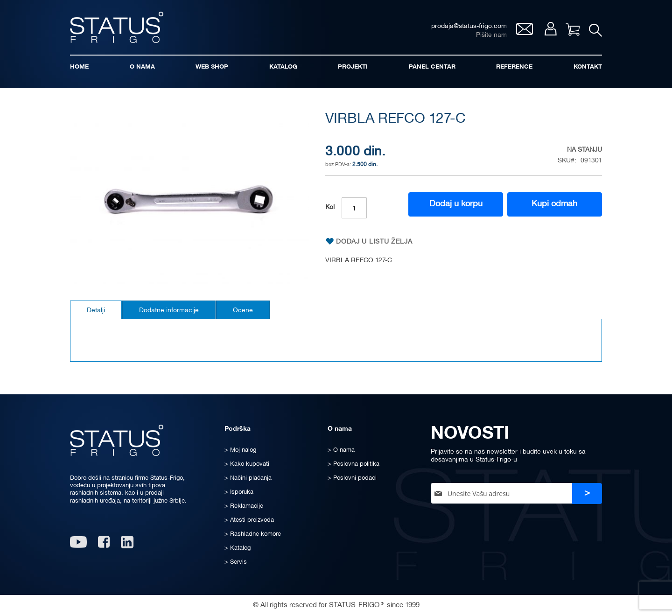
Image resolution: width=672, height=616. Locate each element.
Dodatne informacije (169, 311)
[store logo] (117, 27)
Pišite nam (491, 35)
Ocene (243, 311)
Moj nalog (550, 29)
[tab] (96, 310)
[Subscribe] (587, 493)
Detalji (96, 311)
